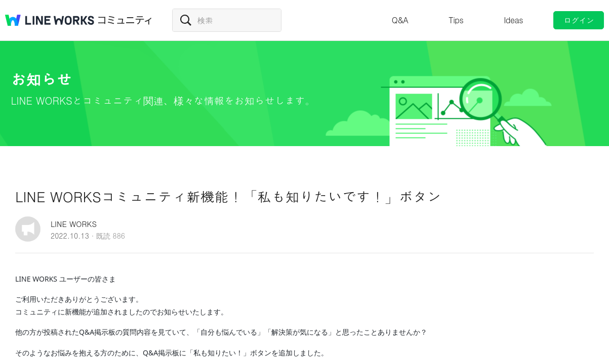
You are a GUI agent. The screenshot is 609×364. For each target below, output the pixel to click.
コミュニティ (125, 20)
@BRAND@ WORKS (50, 20)
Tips (456, 20)
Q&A (400, 20)
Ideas (513, 20)
